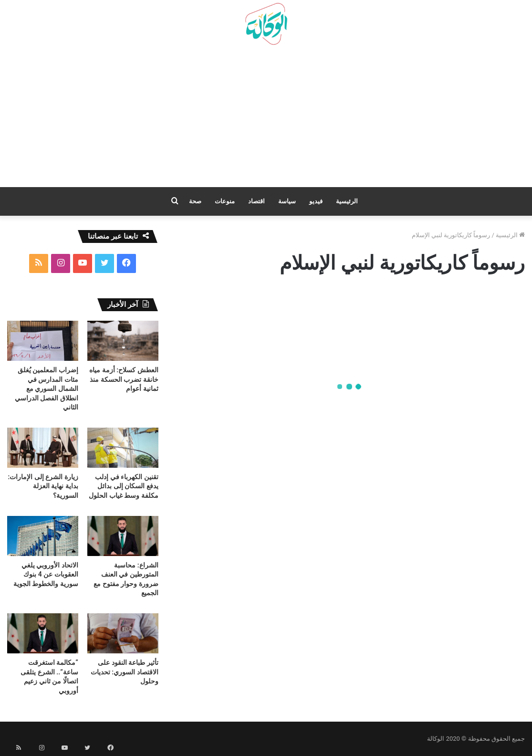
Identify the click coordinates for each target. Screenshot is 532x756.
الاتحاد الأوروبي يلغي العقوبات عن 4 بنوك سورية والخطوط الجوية (46, 574)
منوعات (225, 201)
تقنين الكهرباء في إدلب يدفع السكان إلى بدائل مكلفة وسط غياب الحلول (123, 486)
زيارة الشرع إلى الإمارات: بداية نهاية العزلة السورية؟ (43, 486)
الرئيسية (347, 201)
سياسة (287, 201)
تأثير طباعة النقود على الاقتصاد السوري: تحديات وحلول (125, 672)
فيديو (316, 201)
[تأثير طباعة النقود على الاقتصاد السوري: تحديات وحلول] (123, 633)
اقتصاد (256, 201)
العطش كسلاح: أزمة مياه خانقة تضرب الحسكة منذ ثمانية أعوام (124, 379)
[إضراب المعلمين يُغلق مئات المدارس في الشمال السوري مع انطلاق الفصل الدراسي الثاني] (43, 341)
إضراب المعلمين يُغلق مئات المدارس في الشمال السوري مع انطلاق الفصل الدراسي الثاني (47, 388)
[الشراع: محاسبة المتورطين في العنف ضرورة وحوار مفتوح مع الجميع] (123, 536)
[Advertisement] (266, 120)
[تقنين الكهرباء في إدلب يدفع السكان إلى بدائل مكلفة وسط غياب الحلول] (123, 448)
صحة (195, 201)
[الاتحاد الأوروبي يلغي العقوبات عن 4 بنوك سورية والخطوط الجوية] (43, 536)
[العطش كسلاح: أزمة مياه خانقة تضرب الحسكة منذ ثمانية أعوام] (123, 341)
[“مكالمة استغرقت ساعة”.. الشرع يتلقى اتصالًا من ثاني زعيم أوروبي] (43, 633)
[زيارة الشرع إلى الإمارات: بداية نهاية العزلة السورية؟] (43, 448)
